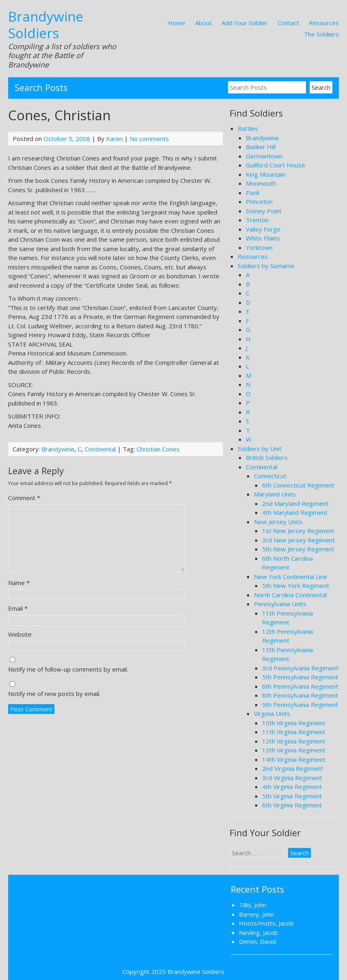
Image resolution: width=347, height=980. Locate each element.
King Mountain (266, 174)
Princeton (259, 202)
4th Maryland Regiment (295, 512)
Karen (114, 139)
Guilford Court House (275, 165)
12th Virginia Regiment (294, 741)
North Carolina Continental (290, 595)
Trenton (257, 220)
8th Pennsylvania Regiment (300, 695)
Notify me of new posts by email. (54, 694)
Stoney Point (264, 211)
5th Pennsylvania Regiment (300, 677)
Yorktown (259, 247)
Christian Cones (158, 449)
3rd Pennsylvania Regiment (300, 668)
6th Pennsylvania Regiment (300, 686)
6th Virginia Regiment (292, 805)
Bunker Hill (261, 147)
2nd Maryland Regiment (295, 503)
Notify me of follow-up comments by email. (68, 669)
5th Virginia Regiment (292, 796)
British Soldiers (267, 457)
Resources (324, 23)
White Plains (263, 238)
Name (19, 583)
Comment (24, 498)
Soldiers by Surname (266, 266)
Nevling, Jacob (258, 932)
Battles (248, 128)
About (203, 23)
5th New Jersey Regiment (298, 549)
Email (18, 608)
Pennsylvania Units (280, 604)
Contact (288, 23)
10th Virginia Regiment (294, 723)
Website (20, 634)
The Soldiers (321, 34)
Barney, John (256, 914)
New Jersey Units (278, 522)
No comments (149, 139)
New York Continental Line (291, 577)
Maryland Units (275, 494)
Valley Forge (263, 229)
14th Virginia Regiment (294, 759)
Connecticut (270, 476)
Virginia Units (272, 713)
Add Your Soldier (245, 23)
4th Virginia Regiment (292, 787)
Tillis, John (253, 905)
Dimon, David (257, 941)
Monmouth (261, 183)
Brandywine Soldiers (46, 25)
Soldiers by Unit (260, 449)
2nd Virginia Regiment (293, 768)
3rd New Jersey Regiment (298, 540)
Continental (100, 449)
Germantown (264, 156)
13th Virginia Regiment (294, 750)
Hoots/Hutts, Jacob (266, 923)
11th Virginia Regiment (294, 732)
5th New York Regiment (296, 585)
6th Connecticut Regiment (298, 485)
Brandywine (58, 449)
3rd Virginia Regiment (292, 778)
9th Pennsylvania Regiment (300, 705)
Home (177, 23)
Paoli (253, 193)
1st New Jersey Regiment (298, 531)
